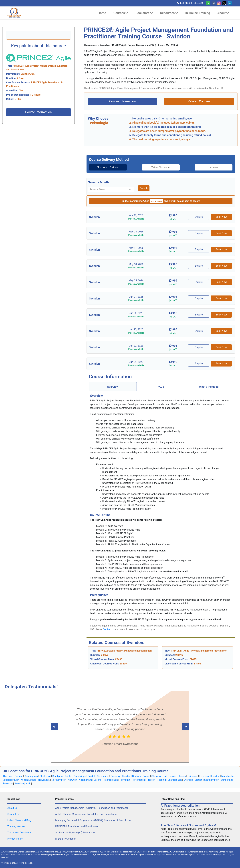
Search (144, 188)
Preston (151, 780)
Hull (165, 776)
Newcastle (44, 780)
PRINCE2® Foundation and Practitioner (77, 826)
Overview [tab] (113, 387)
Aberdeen (8, 776)
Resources (169, 13)
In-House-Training (198, 13)
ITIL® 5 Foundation (66, 839)
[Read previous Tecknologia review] (179, 727)
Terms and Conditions (19, 833)
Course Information (38, 112)
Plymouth (125, 780)
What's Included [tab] (209, 387)
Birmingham (31, 776)
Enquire (199, 217)
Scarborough (175, 780)
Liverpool (204, 776)
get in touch (157, 201)
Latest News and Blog (19, 820)
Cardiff (91, 776)
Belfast (19, 776)
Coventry (115, 776)
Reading (161, 780)
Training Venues (16, 826)
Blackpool (58, 776)
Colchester (103, 776)
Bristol (69, 776)
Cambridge (80, 776)
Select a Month (98, 182)
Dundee (126, 776)
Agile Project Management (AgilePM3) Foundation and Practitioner (92, 808)
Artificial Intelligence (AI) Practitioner (75, 833)
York (28, 784)
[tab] (106, 167)
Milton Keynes (28, 780)
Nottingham (85, 780)
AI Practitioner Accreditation (180, 806)
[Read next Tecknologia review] (61, 727)
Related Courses (199, 101)
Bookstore (144, 13)
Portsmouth (138, 780)
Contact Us (13, 814)
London (215, 776)
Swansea (8, 784)
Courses (121, 13)
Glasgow (156, 776)
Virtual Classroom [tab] (161, 167)
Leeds (182, 776)
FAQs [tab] (161, 387)
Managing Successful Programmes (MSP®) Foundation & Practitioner (93, 820)
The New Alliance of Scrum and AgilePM (188, 825)
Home (102, 13)
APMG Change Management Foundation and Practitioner (86, 814)
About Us (12, 808)
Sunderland (227, 780)
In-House (216, 167)
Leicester (193, 776)
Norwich (72, 780)
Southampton (212, 780)
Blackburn (45, 776)
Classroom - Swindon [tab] (106, 167)
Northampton (59, 780)
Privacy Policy (15, 839)
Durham (137, 776)
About (223, 13)
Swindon (19, 784)
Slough (199, 780)
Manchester (228, 776)
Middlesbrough (11, 780)
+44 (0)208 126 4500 (190, 3)
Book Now (221, 217)
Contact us (109, 629)
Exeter (146, 776)
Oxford (97, 780)
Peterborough (110, 780)
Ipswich (173, 776)
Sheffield (188, 780)
